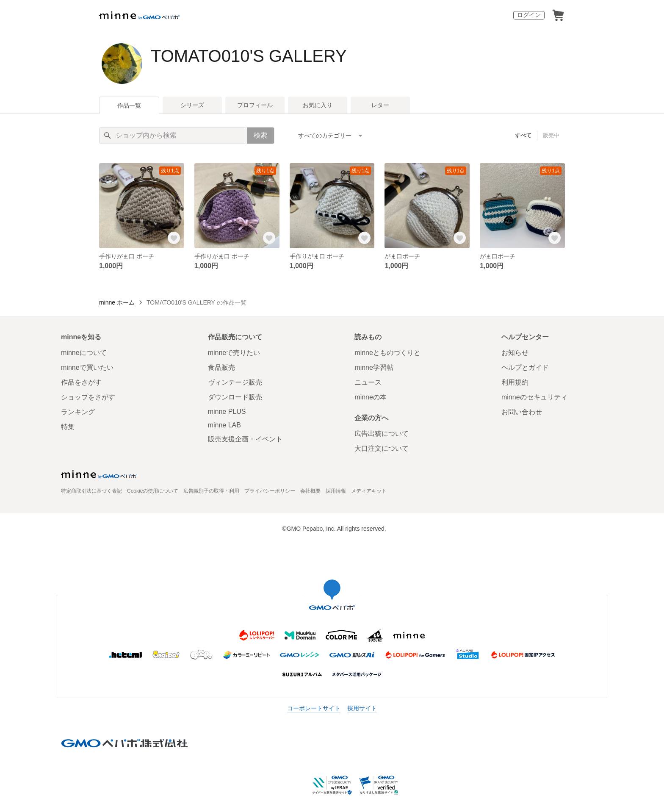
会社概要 (310, 491)
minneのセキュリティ (534, 397)
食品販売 (221, 367)
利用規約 (515, 382)
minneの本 (371, 397)
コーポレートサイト (314, 708)
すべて (523, 135)
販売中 (551, 135)
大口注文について (382, 448)
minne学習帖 (374, 367)
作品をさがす (81, 382)
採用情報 (336, 491)
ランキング (78, 412)
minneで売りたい (234, 353)
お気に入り (318, 105)
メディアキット (369, 491)
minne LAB (224, 425)
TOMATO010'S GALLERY (249, 56)
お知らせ (515, 353)
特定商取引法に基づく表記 (91, 491)
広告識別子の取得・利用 (211, 491)
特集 (68, 427)
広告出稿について (382, 434)
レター (380, 105)
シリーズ (192, 105)
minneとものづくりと (387, 353)
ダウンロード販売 (235, 397)
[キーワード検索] (173, 136)
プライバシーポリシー (270, 491)
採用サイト (362, 708)
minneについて (84, 353)
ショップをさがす (88, 397)
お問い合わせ (522, 412)
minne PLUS (227, 412)
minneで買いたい (87, 367)
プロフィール (255, 105)
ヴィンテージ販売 (235, 382)
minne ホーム (117, 302)
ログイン (529, 15)
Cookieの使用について (153, 491)
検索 (260, 135)
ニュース (368, 382)
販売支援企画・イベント (245, 439)
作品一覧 (129, 105)
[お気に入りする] (174, 238)
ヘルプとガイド (525, 367)
